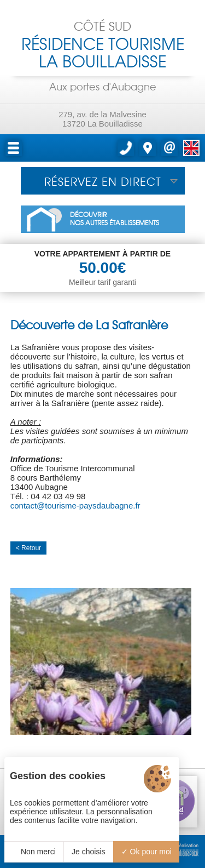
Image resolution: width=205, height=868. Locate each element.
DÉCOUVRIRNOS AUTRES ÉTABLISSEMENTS (115, 219)
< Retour (28, 548)
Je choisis (88, 852)
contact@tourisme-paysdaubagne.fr (75, 506)
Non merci (34, 852)
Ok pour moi (147, 852)
